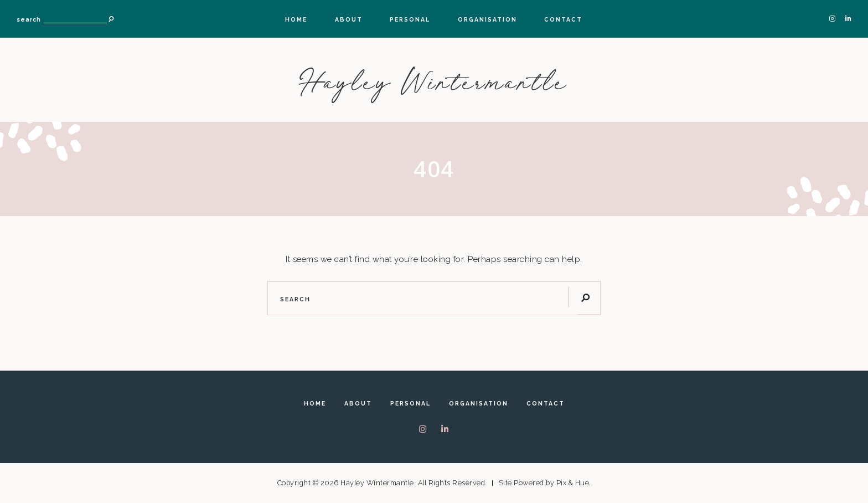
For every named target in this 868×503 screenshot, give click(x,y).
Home (296, 19)
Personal (410, 19)
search (29, 20)
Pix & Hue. (574, 483)
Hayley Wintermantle (434, 83)
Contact (563, 19)
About (349, 19)
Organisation (487, 19)
